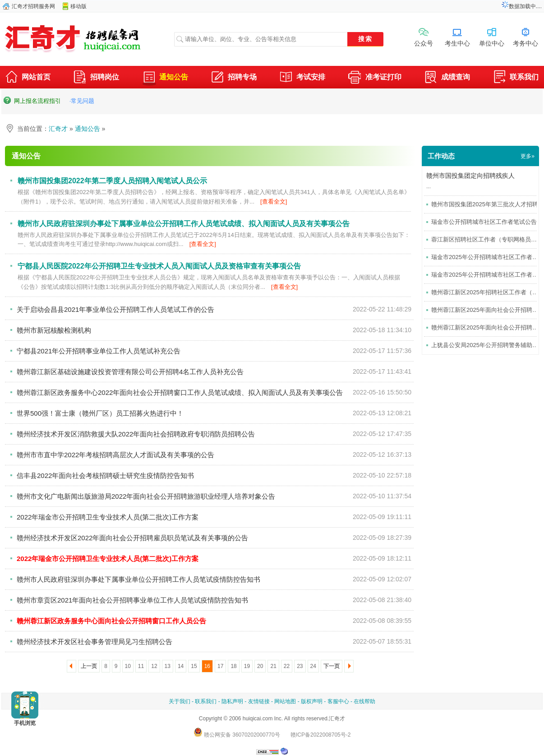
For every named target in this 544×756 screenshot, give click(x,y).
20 (260, 666)
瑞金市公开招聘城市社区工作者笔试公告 (484, 222)
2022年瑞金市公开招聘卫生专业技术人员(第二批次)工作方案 (108, 517)
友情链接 (259, 701)
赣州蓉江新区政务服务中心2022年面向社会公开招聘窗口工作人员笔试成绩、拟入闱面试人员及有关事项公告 (180, 392)
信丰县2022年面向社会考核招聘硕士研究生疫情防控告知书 (105, 475)
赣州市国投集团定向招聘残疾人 (470, 176)
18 (233, 666)
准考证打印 (375, 78)
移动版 (78, 6)
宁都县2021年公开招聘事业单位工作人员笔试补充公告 (99, 351)
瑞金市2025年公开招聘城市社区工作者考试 (488, 275)
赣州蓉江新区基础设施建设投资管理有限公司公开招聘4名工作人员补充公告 (130, 372)
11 (141, 666)
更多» (528, 156)
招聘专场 (234, 78)
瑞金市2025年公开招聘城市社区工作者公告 (488, 257)
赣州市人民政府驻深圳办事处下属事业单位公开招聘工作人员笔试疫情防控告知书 (138, 579)
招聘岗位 (96, 78)
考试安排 (302, 78)
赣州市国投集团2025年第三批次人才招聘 (485, 204)
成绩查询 (447, 78)
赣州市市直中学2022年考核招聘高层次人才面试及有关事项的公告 (115, 455)
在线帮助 (364, 701)
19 (247, 666)
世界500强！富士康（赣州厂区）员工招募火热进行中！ (100, 413)
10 (128, 666)
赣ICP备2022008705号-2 (320, 735)
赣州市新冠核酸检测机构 (54, 330)
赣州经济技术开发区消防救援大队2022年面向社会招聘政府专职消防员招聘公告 (136, 434)
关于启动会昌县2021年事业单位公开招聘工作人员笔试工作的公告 (115, 309)
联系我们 (516, 78)
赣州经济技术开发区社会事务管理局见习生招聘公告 (95, 642)
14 (181, 666)
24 (313, 666)
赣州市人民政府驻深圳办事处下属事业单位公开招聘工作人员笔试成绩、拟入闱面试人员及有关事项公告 (184, 224)
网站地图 (285, 701)
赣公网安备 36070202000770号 (237, 735)
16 (207, 666)
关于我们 (180, 701)
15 (194, 666)
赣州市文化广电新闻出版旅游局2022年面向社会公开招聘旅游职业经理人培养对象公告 (146, 496)
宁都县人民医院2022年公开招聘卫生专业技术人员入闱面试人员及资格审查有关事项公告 (159, 266)
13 (168, 666)
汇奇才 (58, 129)
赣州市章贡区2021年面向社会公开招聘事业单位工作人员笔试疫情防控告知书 (132, 600)
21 (273, 666)
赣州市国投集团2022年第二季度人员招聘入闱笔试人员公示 (112, 181)
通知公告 (165, 77)
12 (154, 666)
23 (300, 666)
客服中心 (338, 701)
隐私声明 (232, 701)
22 (287, 666)
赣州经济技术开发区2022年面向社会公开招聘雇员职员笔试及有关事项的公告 (132, 538)
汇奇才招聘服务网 (33, 6)
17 (220, 666)
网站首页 (28, 78)
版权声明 (312, 701)
